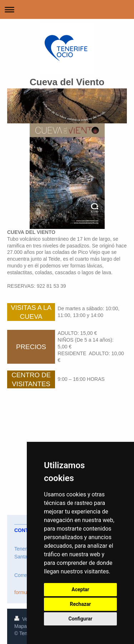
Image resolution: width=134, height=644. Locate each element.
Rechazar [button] (81, 604)
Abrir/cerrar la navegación (67, 9)
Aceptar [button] (80, 589)
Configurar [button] (81, 619)
